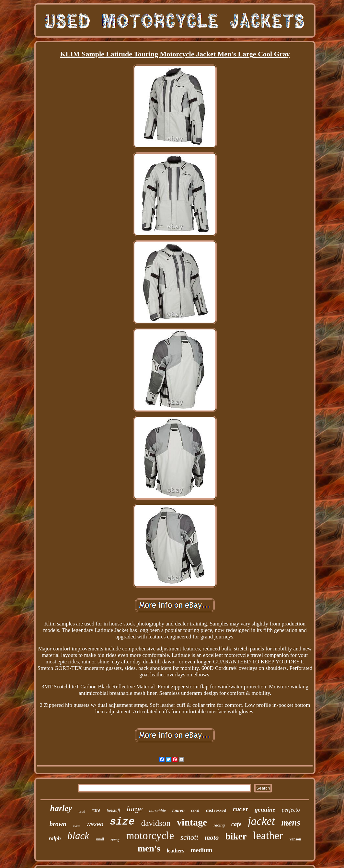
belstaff (114, 810)
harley (61, 808)
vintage (192, 822)
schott (189, 837)
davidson (156, 823)
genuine (265, 809)
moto (212, 838)
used (82, 811)
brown (58, 824)
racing (219, 825)
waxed (95, 824)
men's (149, 848)
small (100, 839)
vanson (295, 839)
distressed (216, 810)
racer (241, 809)
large (135, 809)
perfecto (291, 810)
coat (195, 810)
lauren (178, 810)
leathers (176, 851)
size (122, 822)
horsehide (158, 810)
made (76, 826)
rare (96, 810)
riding (115, 840)
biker (236, 836)
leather (268, 835)
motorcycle (150, 836)
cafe (236, 824)
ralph (55, 838)
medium (202, 850)
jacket (261, 821)
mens (291, 823)
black (78, 836)
